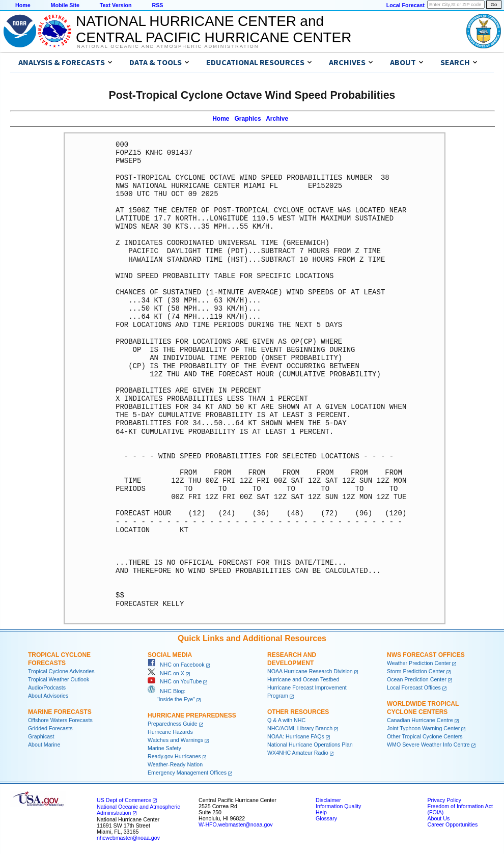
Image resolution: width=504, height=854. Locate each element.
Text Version (116, 5)
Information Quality (338, 806)
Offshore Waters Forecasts (60, 720)
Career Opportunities (452, 824)
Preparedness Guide (173, 724)
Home (23, 5)
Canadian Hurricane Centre (420, 720)
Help (321, 812)
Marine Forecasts (60, 712)
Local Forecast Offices (414, 687)
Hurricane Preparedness (192, 715)
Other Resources (298, 712)
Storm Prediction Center (416, 671)
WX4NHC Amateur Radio (298, 753)
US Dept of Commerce (124, 800)
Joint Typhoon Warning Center (423, 728)
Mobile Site (65, 5)
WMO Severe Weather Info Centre (428, 745)
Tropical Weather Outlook (59, 679)
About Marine (44, 745)
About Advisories (48, 696)
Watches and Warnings (175, 740)
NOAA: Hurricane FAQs (296, 736)
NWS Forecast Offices (426, 655)
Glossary (326, 818)
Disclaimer (328, 800)
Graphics (248, 119)
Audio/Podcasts (47, 687)
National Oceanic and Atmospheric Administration (168, 46)
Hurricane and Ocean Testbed (303, 679)
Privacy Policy (444, 800)
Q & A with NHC (286, 720)
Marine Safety (164, 748)
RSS (157, 5)
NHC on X (166, 673)
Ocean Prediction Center (417, 679)
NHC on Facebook (176, 665)
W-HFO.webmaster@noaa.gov (236, 824)
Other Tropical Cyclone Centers (425, 736)
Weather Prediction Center (419, 663)
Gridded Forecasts (50, 728)
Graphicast (41, 736)
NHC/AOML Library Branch (300, 728)
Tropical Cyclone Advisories (61, 671)
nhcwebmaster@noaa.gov (128, 838)
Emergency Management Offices (187, 773)
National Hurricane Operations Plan (310, 745)
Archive (277, 119)
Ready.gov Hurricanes (174, 756)
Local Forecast (405, 5)
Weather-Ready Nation (175, 764)
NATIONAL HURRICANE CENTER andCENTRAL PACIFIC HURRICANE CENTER (214, 29)
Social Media (170, 655)
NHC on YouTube (175, 681)
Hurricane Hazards (170, 732)
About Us (438, 818)
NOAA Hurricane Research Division (310, 671)
